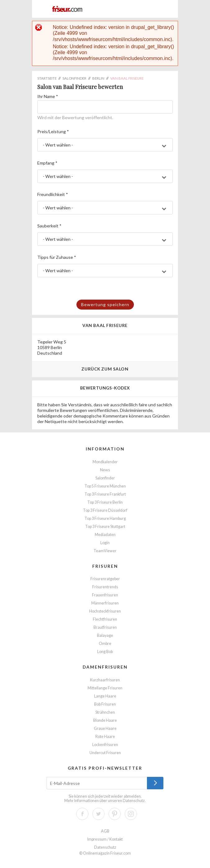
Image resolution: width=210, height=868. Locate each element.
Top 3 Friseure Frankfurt (105, 494)
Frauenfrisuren (105, 595)
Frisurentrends (105, 587)
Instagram (131, 814)
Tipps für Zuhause (57, 257)
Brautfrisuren (105, 627)
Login (105, 543)
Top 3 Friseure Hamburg (105, 518)
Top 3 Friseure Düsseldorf (105, 510)
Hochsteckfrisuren (105, 611)
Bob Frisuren (105, 704)
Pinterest (115, 814)
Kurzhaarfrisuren (105, 680)
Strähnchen (105, 712)
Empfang (47, 163)
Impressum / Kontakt (105, 839)
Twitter (98, 814)
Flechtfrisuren (105, 619)
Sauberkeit (49, 226)
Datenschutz (134, 801)
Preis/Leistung (53, 131)
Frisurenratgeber (105, 579)
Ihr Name (48, 96)
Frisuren (105, 566)
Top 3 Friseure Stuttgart (105, 527)
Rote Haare (105, 737)
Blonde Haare (105, 720)
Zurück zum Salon (105, 369)
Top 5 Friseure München (105, 486)
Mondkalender (105, 462)
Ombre (105, 644)
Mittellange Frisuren (105, 688)
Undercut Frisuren (105, 753)
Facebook (82, 814)
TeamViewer (105, 551)
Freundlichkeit (53, 194)
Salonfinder (105, 478)
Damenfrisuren (105, 667)
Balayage (105, 635)
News (105, 470)
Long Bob (105, 652)
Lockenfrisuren (105, 745)
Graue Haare (105, 728)
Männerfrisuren (105, 603)
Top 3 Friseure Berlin (105, 502)
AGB (105, 831)
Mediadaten (105, 535)
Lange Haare (105, 696)
